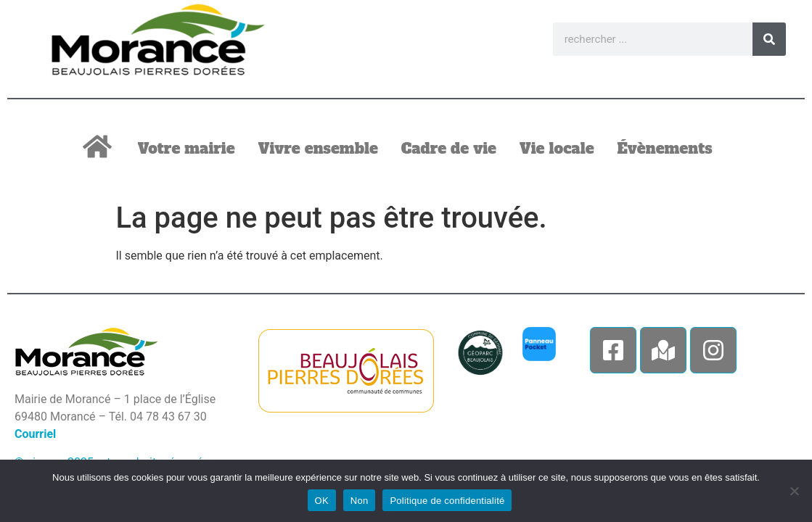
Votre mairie (186, 149)
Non (360, 501)
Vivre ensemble (318, 149)
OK (322, 501)
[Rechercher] (769, 39)
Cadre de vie (449, 149)
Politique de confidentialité (447, 501)
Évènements (665, 149)
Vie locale (557, 149)
